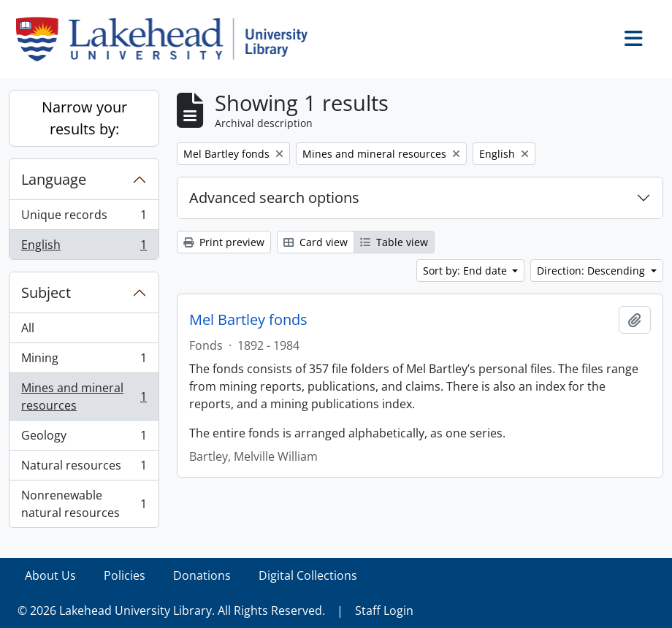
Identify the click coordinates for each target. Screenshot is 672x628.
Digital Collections (308, 575)
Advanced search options (274, 198)
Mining (84, 361)
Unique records (84, 218)
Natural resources (84, 468)
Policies (125, 575)
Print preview (224, 242)
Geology (84, 439)
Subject (46, 292)
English (84, 248)
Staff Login (384, 610)
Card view (316, 242)
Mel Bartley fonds (248, 320)
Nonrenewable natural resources (84, 504)
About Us (50, 575)
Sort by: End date (466, 271)
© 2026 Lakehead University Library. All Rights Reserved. (171, 610)
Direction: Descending (592, 271)
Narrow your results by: (84, 118)
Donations (202, 575)
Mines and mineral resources (84, 397)
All (28, 328)
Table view (394, 242)
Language (54, 179)
